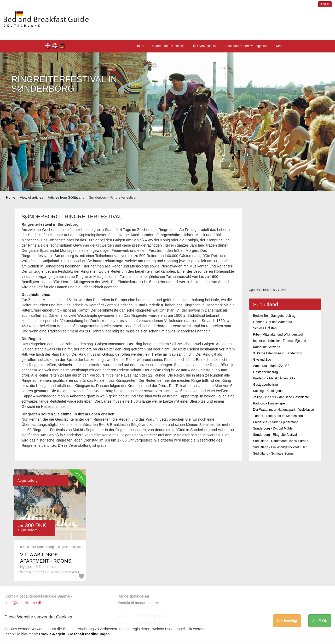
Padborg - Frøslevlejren (270, 403)
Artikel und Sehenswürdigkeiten (246, 46)
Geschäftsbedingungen (89, 634)
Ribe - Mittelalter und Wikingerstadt (278, 335)
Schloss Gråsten (265, 328)
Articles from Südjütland (66, 197)
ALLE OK (320, 621)
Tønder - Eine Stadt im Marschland (278, 416)
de (62, 47)
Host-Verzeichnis (204, 46)
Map (279, 46)
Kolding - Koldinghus (268, 391)
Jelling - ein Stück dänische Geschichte (281, 397)
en (55, 47)
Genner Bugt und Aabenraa (272, 322)
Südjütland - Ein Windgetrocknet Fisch (280, 447)
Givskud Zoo (262, 360)
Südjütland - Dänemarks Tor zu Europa (281, 441)
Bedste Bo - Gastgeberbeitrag (274, 316)
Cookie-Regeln (52, 634)
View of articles (31, 197)
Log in (325, 4)
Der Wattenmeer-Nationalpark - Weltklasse (283, 410)
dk (48, 47)
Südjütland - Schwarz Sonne (273, 454)
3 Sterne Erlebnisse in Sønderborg (278, 353)
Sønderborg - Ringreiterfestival (275, 435)
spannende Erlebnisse (168, 46)
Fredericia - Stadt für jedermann (276, 422)
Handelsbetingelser (134, 596)
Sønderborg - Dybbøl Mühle (273, 428)
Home (140, 46)
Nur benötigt (287, 621)
